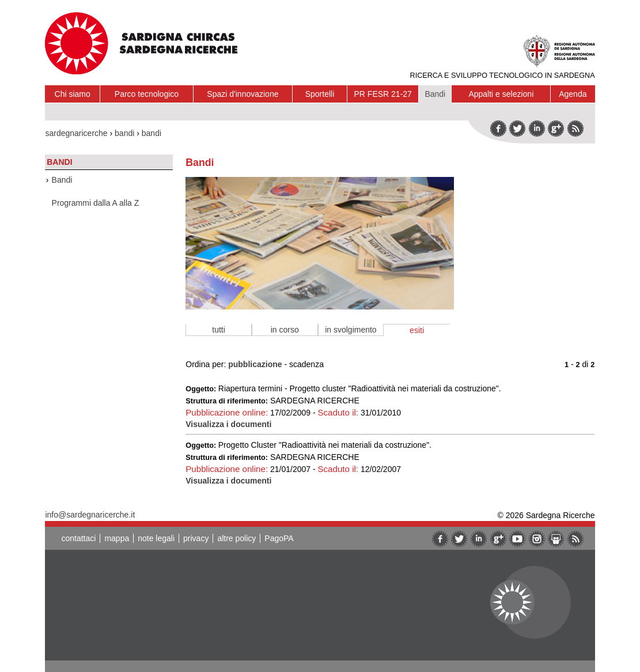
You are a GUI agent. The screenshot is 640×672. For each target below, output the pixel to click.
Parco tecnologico (147, 94)
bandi (124, 133)
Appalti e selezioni (501, 94)
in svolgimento (351, 330)
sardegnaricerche (76, 133)
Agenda (573, 94)
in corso (285, 330)
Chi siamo (73, 94)
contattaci (78, 538)
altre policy (236, 538)
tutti (219, 330)
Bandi (435, 94)
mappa (117, 538)
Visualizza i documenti (228, 424)
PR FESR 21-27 (383, 94)
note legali (156, 538)
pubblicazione (255, 364)
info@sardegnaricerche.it (90, 515)
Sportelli (320, 94)
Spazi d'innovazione (243, 94)
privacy (196, 538)
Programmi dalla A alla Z (96, 203)
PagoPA (279, 538)
